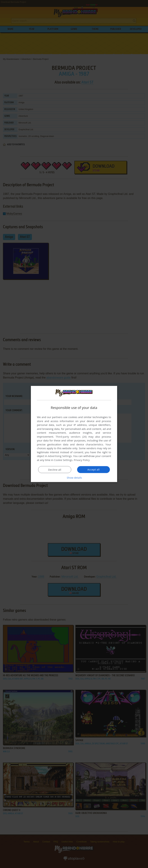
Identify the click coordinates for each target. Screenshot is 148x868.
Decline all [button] (55, 470)
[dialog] (74, 434)
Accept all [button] (94, 469)
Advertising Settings (60, 456)
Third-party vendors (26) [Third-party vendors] (71, 437)
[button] (74, 478)
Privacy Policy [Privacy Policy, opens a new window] (82, 460)
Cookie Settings (63, 460)
